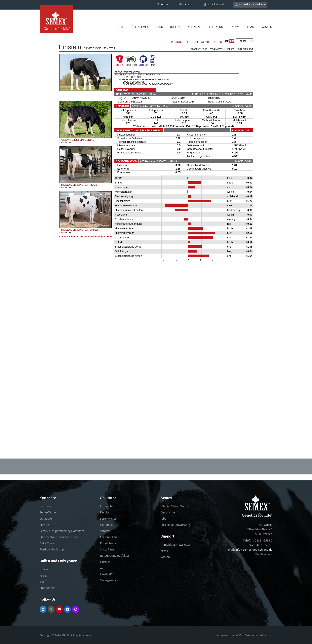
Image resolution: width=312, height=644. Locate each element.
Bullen (175, 21)
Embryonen (47, 588)
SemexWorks (48, 512)
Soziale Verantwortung (175, 525)
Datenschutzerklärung (258, 635)
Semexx (105, 531)
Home (121, 21)
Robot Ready (108, 543)
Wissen (267, 21)
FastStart (106, 512)
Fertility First (108, 519)
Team (251, 21)
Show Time (107, 549)
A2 (102, 568)
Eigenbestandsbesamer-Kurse (59, 537)
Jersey (43, 575)
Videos (186, 5)
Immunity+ (47, 506)
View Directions (264, 554)
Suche (162, 5)
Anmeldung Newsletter (250, 5)
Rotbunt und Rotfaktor (115, 556)
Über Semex (140, 21)
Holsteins (46, 569)
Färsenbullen (109, 537)
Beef (42, 582)
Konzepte (195, 21)
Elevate (44, 525)
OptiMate (46, 519)
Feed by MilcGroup (52, 549)
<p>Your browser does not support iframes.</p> (156, 234)
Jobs (159, 21)
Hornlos (105, 562)
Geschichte (168, 512)
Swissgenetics (109, 580)
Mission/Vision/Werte (174, 506)
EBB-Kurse (217, 21)
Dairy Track (47, 543)
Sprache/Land (214, 5)
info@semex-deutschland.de (254, 550)
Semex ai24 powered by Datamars (62, 531)
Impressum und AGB (229, 635)
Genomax (106, 525)
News (236, 21)
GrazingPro (107, 574)
